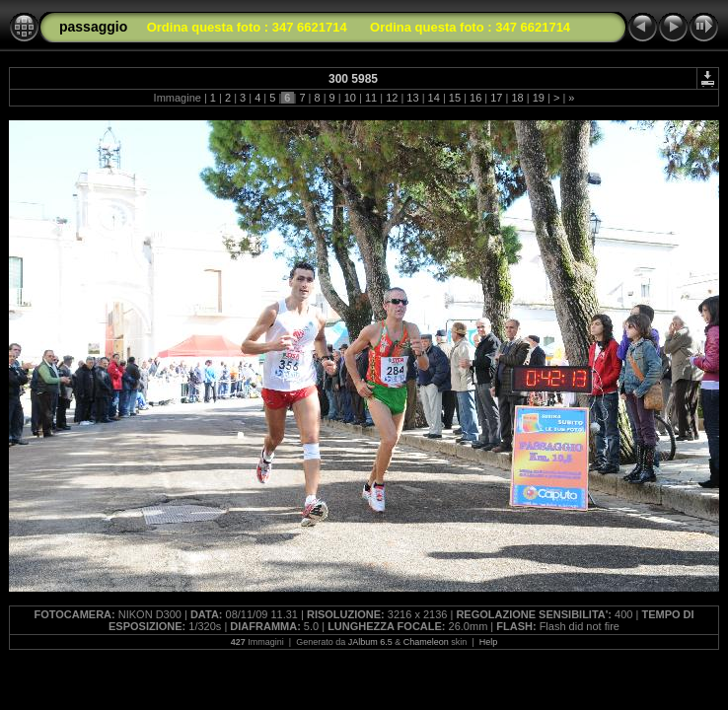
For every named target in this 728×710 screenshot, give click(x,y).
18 (517, 98)
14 (434, 98)
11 (371, 98)
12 (392, 98)
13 (412, 98)
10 (350, 98)
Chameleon (426, 642)
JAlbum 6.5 (370, 642)
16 (475, 98)
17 (496, 98)
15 (455, 98)
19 (539, 98)
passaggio (93, 27)
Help (489, 642)
